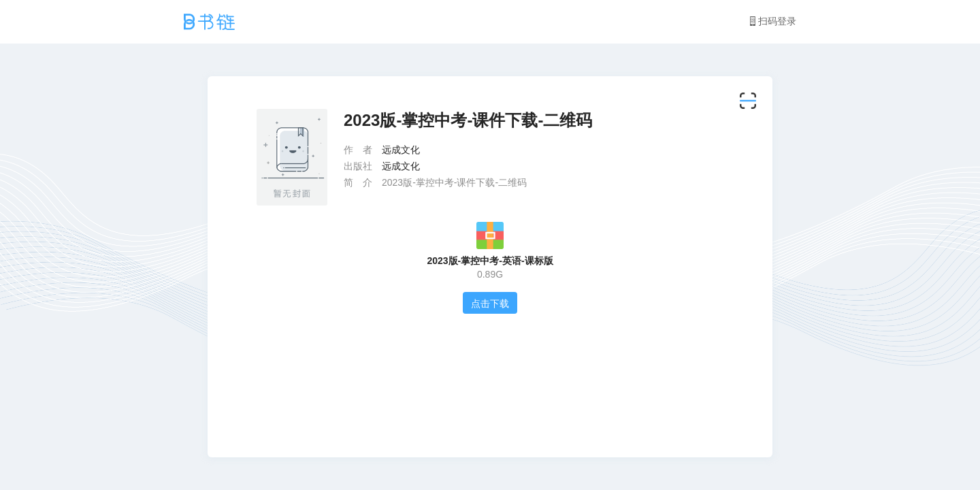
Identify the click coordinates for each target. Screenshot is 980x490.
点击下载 (490, 304)
